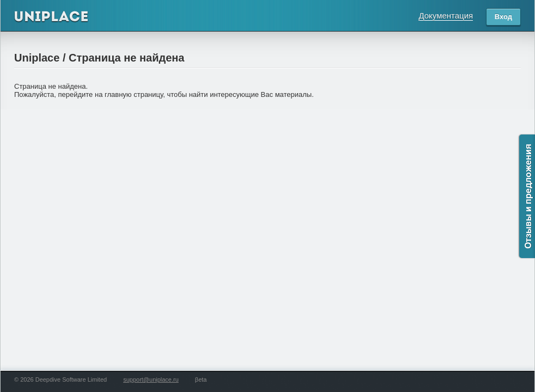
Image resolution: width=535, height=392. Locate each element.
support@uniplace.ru (151, 379)
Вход (503, 17)
